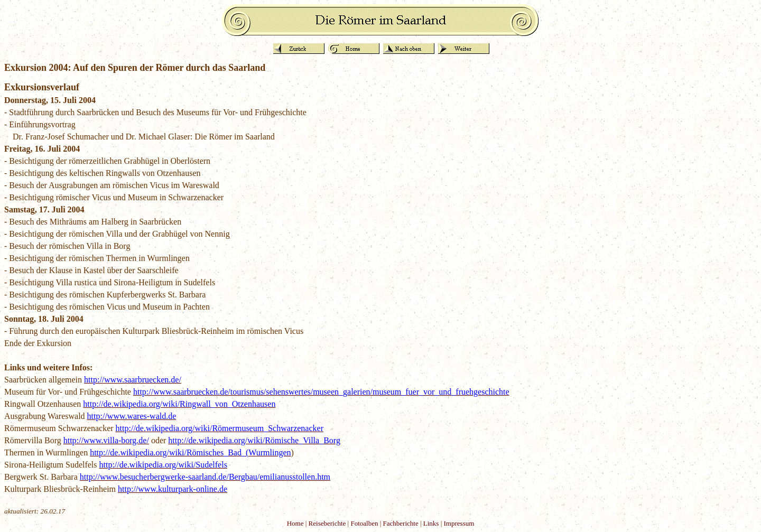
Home (295, 523)
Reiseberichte (327, 523)
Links (431, 523)
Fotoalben (364, 523)
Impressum (459, 523)
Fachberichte (401, 523)
